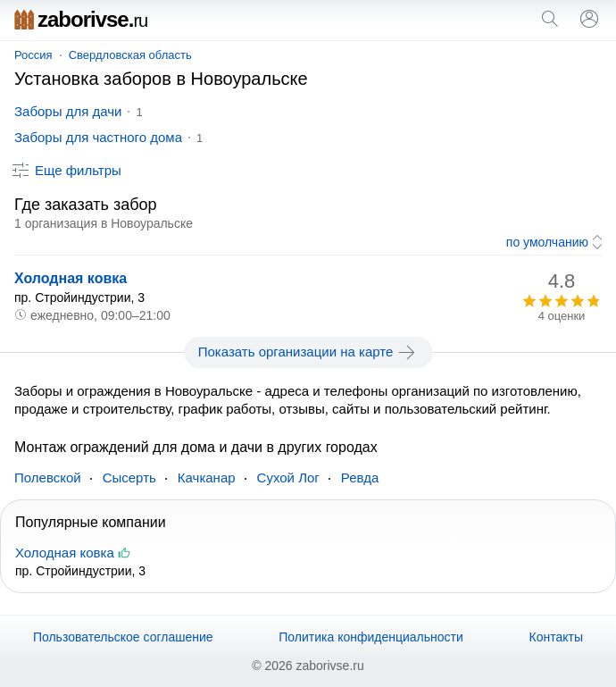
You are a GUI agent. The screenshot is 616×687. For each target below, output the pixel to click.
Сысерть (129, 478)
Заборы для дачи (68, 111)
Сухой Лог (288, 478)
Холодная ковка (71, 278)
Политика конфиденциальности (371, 637)
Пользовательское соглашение (123, 637)
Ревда (360, 478)
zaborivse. (81, 19)
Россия (33, 55)
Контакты (556, 637)
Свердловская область (130, 55)
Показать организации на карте (308, 352)
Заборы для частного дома (98, 137)
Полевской (48, 478)
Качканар (207, 478)
